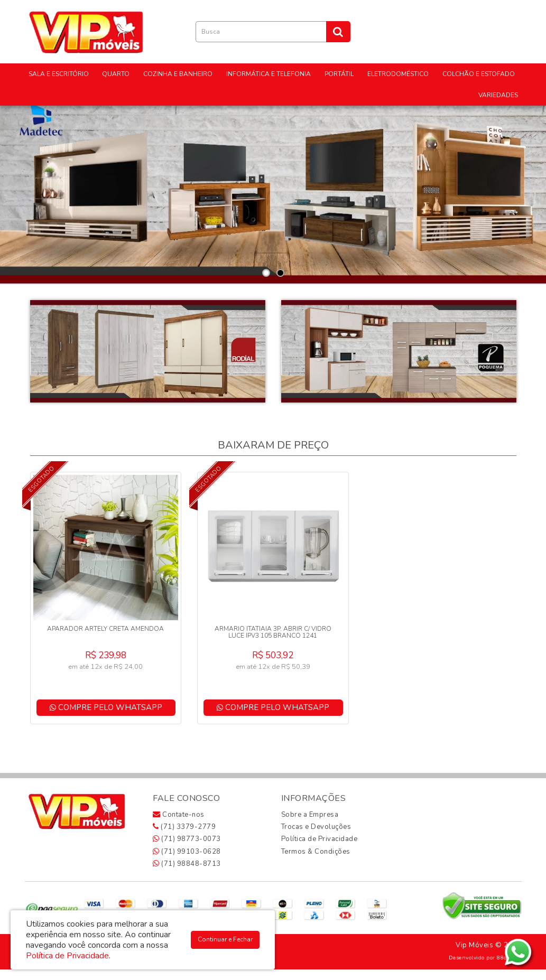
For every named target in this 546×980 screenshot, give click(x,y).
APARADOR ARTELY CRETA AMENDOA (105, 629)
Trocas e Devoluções (316, 827)
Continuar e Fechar (225, 939)
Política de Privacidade (320, 839)
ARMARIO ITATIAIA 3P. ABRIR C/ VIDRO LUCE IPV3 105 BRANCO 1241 (273, 632)
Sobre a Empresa (310, 815)
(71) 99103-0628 (187, 852)
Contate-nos (179, 815)
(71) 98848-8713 (187, 864)
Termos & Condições (316, 852)
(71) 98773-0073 (187, 839)
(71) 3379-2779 (184, 827)
